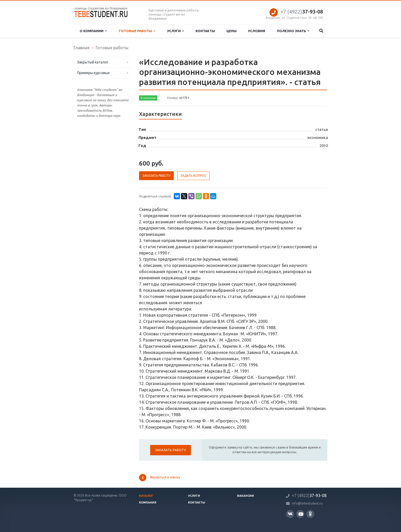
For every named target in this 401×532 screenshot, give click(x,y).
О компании (93, 31)
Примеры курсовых (93, 73)
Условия (257, 31)
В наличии (148, 98)
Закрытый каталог (93, 62)
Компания (148, 502)
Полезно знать (293, 31)
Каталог (146, 496)
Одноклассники (310, 514)
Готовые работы (137, 31)
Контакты (205, 31)
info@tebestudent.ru (307, 503)
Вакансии (246, 496)
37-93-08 (302, 12)
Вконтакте (290, 514)
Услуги (175, 31)
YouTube (301, 514)
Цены (231, 31)
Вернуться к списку (160, 478)
